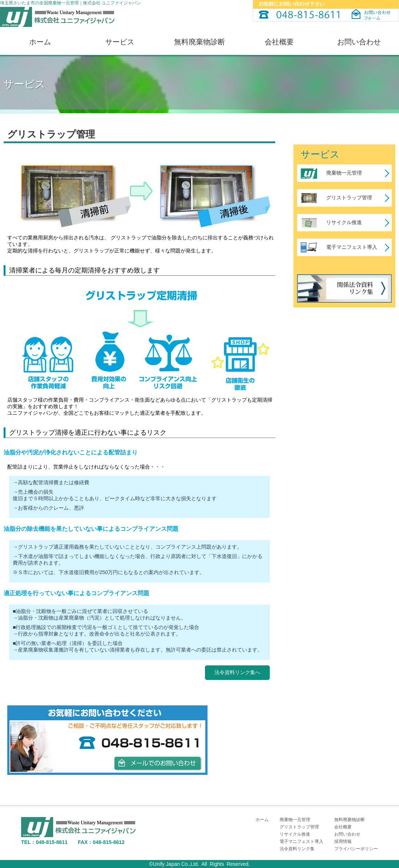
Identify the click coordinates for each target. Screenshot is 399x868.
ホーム (40, 42)
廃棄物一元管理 (344, 173)
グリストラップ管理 (349, 198)
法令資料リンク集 (297, 849)
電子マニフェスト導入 (352, 247)
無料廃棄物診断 (199, 42)
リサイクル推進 (344, 222)
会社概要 (279, 42)
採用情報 (343, 841)
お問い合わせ (359, 42)
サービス (120, 42)
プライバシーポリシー (356, 849)
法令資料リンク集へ (237, 672)
